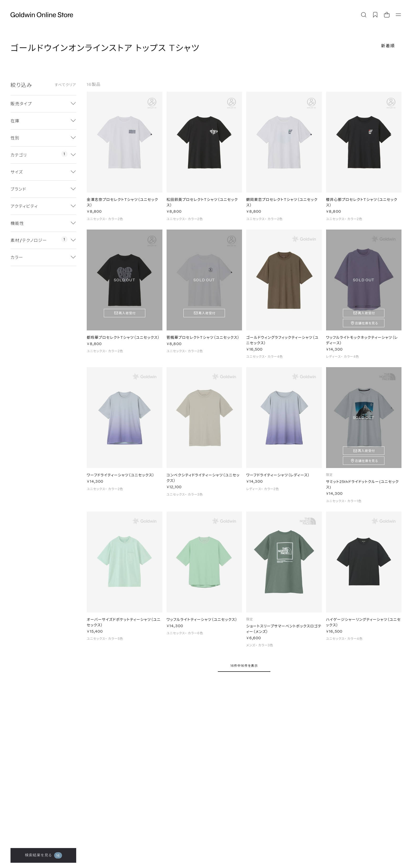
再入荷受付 (127, 316)
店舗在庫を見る (366, 326)
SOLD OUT (125, 283)
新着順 (388, 46)
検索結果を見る (43, 855)
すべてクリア (65, 85)
